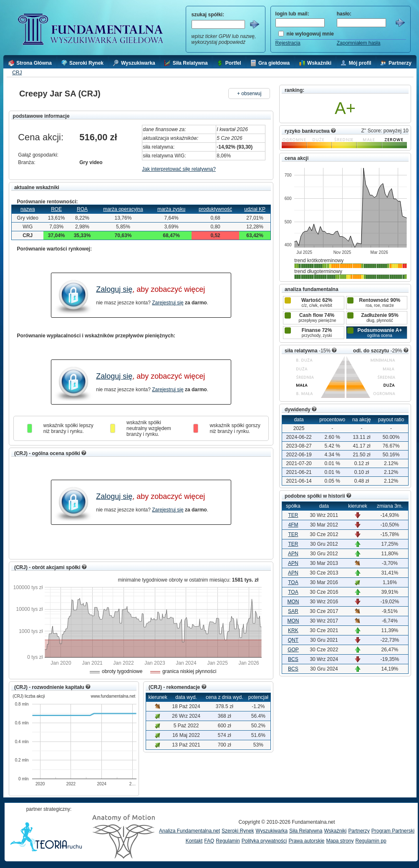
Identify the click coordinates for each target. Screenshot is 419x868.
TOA (293, 582)
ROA (82, 209)
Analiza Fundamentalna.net (189, 831)
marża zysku (171, 209)
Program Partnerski (393, 831)
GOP (293, 650)
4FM (293, 525)
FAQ (209, 841)
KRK (293, 630)
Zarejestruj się (168, 303)
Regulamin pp (371, 841)
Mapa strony (340, 841)
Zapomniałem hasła (359, 43)
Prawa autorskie (306, 841)
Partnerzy (359, 831)
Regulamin (228, 841)
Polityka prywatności (264, 841)
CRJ (17, 73)
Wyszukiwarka (271, 831)
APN (293, 554)
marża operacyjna (123, 209)
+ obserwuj (249, 94)
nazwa (28, 209)
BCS (293, 659)
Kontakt (194, 841)
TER (293, 515)
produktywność (215, 209)
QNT (293, 640)
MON (293, 602)
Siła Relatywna (306, 831)
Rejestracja (288, 43)
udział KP (255, 209)
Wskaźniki (335, 831)
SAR (293, 611)
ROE (56, 209)
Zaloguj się (114, 289)
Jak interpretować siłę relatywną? (179, 169)
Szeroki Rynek (238, 831)
